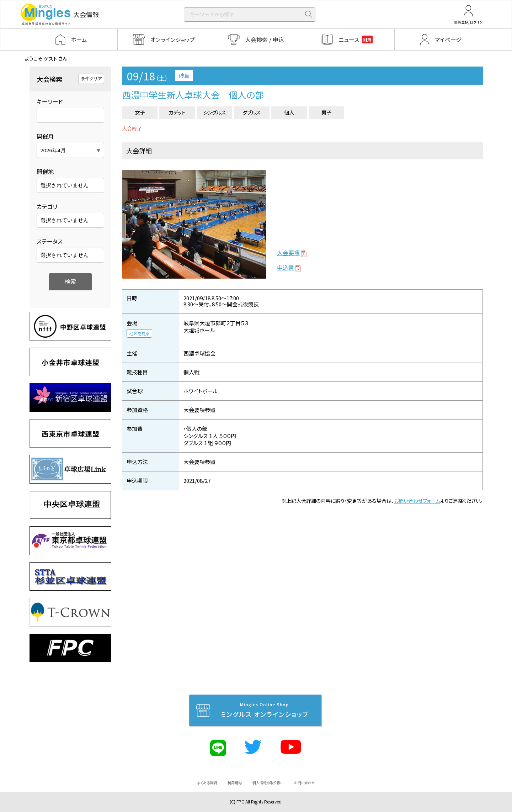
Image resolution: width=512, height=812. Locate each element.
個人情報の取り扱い (268, 783)
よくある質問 (207, 783)
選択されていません (65, 185)
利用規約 (235, 783)
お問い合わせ (305, 783)
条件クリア (91, 79)
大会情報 (60, 14)
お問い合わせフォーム (417, 501)
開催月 (45, 136)
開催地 (45, 172)
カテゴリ (47, 206)
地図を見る (139, 333)
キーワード (50, 101)
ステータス (50, 241)
